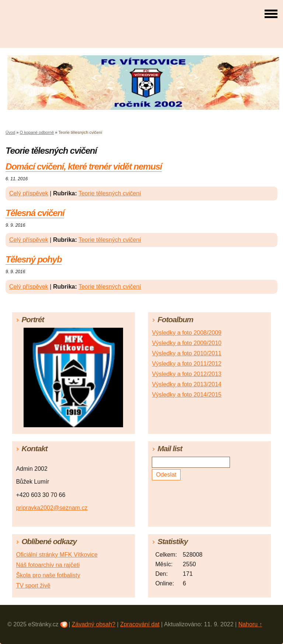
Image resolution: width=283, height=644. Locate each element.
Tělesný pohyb (34, 259)
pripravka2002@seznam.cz (52, 508)
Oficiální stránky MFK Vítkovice (57, 555)
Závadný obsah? (94, 624)
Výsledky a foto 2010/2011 (187, 353)
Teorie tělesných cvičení (110, 193)
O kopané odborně (37, 132)
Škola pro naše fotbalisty (48, 575)
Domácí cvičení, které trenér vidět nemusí (84, 166)
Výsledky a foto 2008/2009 (187, 333)
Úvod (10, 132)
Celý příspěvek (29, 193)
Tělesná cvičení (35, 213)
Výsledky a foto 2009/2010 (187, 343)
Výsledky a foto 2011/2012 (187, 364)
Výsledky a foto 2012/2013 (187, 374)
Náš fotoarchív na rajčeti (48, 565)
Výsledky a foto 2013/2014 (187, 384)
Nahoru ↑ (250, 624)
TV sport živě (33, 586)
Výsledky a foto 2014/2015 (187, 395)
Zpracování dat (140, 624)
